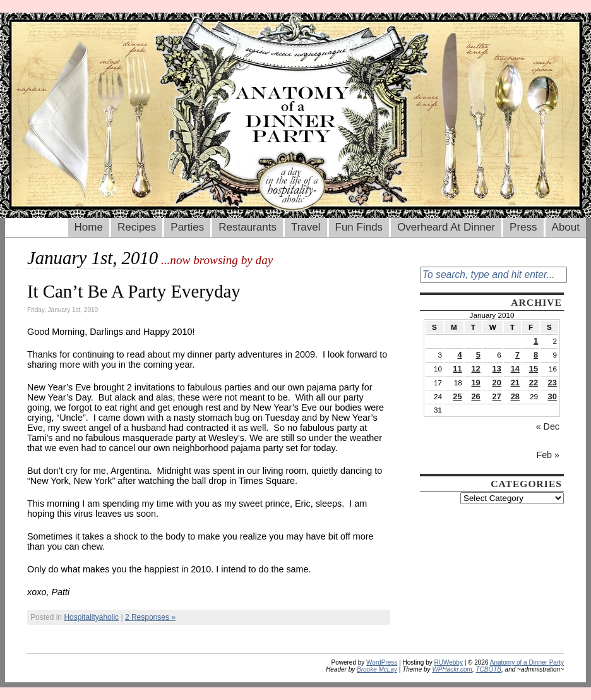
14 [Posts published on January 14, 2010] (515, 369)
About (566, 227)
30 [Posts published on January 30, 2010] (552, 396)
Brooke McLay (377, 669)
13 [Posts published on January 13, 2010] (497, 369)
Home (89, 227)
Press (523, 227)
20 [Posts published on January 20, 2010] (497, 383)
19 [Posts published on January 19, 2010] (475, 383)
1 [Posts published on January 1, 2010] (536, 341)
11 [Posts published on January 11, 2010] (457, 369)
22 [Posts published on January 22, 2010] (534, 383)
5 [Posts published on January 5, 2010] (478, 355)
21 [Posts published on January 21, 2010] (515, 383)
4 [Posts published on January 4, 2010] (459, 355)
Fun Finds (359, 227)
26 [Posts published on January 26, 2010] (475, 396)
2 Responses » (150, 617)
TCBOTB (488, 669)
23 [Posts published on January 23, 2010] (552, 383)
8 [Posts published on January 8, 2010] (536, 355)
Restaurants (248, 227)
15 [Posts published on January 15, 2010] (534, 369)
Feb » (548, 455)
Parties (187, 227)
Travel (306, 227)
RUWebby (449, 662)
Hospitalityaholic (91, 617)
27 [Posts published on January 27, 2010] (497, 396)
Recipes (137, 227)
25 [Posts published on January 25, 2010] (457, 396)
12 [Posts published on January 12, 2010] (475, 369)
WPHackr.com (452, 669)
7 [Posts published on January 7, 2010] (517, 355)
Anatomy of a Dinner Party (527, 662)
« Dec (548, 426)
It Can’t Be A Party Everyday (134, 291)
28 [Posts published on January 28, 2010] (515, 396)
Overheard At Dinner (446, 227)
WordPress (382, 662)
